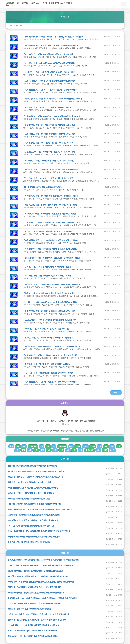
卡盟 (11, 446)
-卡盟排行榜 (89, 450)
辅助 (71, 446)
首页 (11, 26)
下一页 (116, 393)
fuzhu (78, 446)
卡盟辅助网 (33, 446)
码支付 (112, 450)
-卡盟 (105, 450)
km (54, 446)
